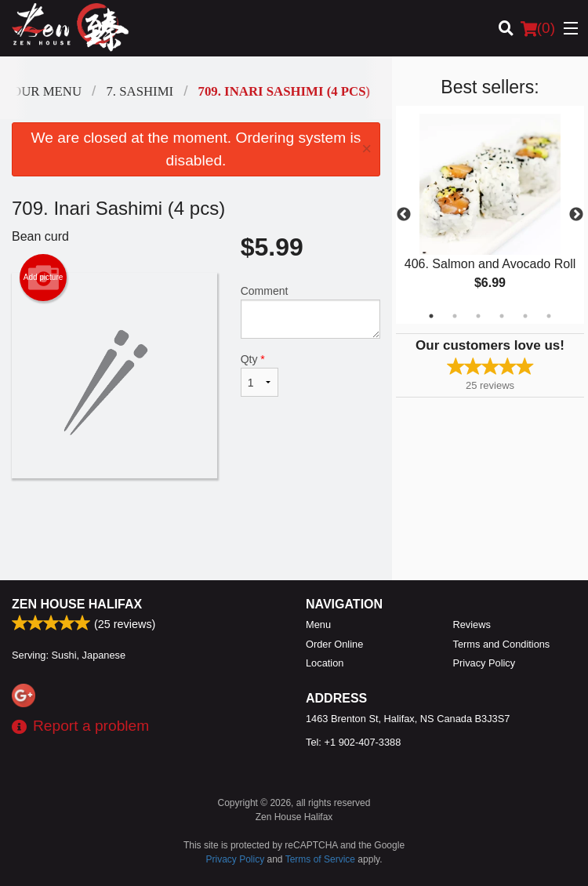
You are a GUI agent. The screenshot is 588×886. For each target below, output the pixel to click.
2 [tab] (455, 316)
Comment (310, 312)
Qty (260, 375)
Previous (404, 215)
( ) (538, 28)
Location (325, 663)
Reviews (472, 625)
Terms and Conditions (502, 644)
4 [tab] (502, 316)
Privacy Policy (485, 663)
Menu (318, 625)
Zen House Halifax (77, 604)
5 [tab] (525, 316)
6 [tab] (549, 316)
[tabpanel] (490, 215)
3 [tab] (478, 316)
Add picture (44, 278)
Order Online (334, 644)
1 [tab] (431, 316)
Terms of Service (320, 859)
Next (576, 215)
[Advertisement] (196, 529)
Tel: (353, 742)
